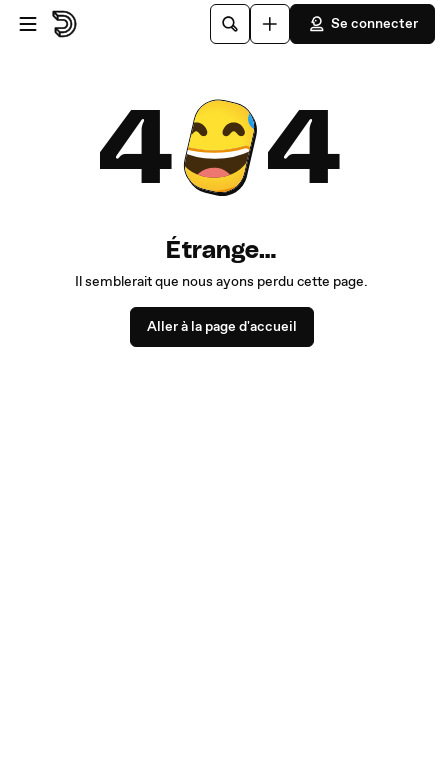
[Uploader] (270, 24)
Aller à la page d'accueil (222, 327)
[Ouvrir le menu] (28, 24)
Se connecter (362, 24)
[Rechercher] (230, 24)
